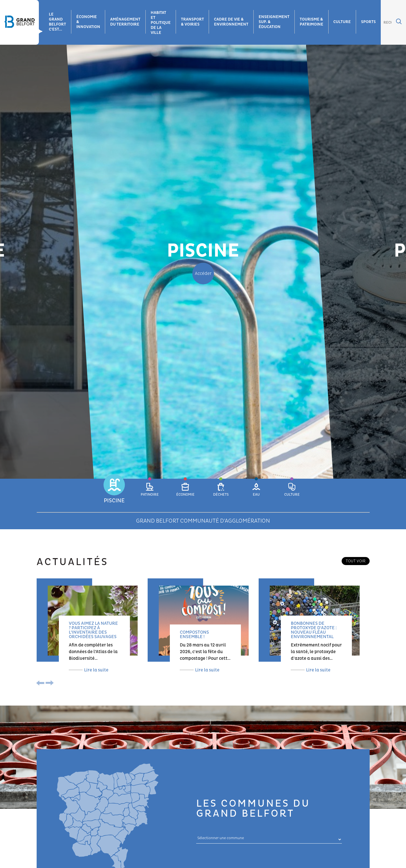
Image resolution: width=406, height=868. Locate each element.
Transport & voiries (193, 22)
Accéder (203, 274)
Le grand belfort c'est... (57, 22)
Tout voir (356, 561)
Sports (369, 22)
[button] (114, 493)
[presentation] (41, 684)
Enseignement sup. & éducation (275, 22)
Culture (343, 22)
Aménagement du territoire (126, 22)
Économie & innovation (88, 22)
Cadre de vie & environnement (232, 22)
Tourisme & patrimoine (312, 22)
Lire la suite (89, 670)
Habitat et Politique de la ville (161, 22)
